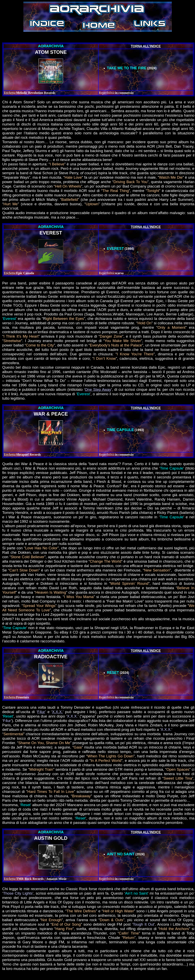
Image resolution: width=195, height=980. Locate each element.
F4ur (41, 712)
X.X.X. (57, 712)
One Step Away (98, 389)
